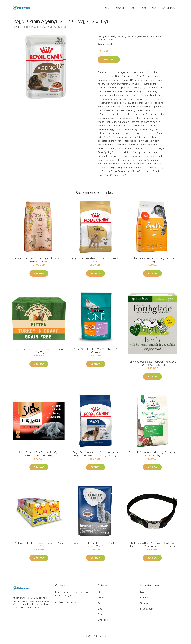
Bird (107, 9)
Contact (144, 600)
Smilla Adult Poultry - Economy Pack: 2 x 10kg (152, 263)
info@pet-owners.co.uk (67, 605)
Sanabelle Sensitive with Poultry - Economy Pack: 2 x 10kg (152, 456)
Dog (143, 9)
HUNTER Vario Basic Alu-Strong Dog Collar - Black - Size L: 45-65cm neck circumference (152, 547)
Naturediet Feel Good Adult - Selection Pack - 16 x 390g (39, 547)
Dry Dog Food (130, 39)
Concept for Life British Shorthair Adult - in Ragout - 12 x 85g (96, 547)
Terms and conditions (151, 606)
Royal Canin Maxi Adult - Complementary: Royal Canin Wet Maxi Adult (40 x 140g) (95, 456)
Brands (120, 9)
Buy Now (109, 62)
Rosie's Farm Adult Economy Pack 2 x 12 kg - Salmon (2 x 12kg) (39, 263)
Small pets (169, 9)
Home (16, 29)
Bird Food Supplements (150, 39)
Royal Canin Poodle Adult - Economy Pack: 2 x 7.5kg (95, 263)
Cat (133, 9)
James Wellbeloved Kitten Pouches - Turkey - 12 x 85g (39, 353)
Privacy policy (147, 611)
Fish (154, 9)
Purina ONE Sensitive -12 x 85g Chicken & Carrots (95, 353)
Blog (143, 595)
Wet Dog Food (105, 42)
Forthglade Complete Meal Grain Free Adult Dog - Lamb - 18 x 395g (152, 366)
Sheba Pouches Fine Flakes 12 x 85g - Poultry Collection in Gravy (39, 456)
